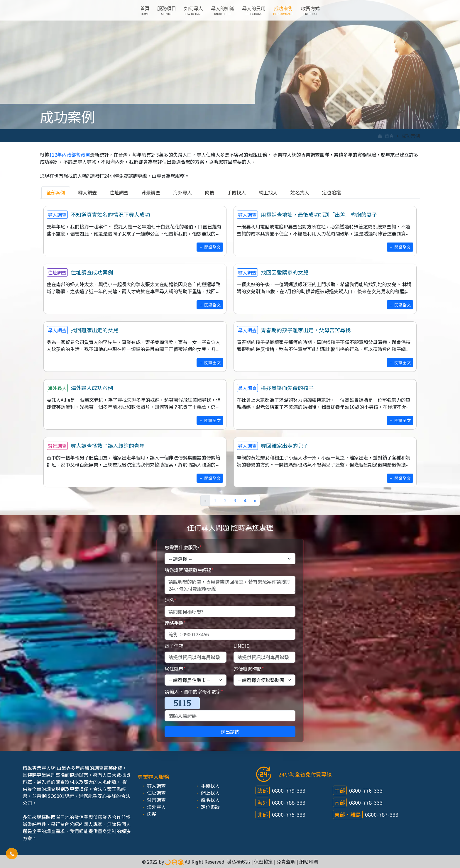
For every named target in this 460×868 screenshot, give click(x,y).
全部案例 (56, 192)
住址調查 (119, 192)
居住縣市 (175, 669)
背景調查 (151, 192)
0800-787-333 (382, 814)
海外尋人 (182, 192)
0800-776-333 (366, 790)
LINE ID (242, 646)
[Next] (255, 500)
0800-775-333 (289, 814)
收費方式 (310, 10)
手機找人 (236, 192)
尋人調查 (87, 192)
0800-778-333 (366, 802)
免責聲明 (286, 862)
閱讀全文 (210, 247)
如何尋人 (193, 10)
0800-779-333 (289, 790)
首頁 (145, 10)
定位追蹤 (332, 192)
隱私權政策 (239, 862)
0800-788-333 (289, 802)
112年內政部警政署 (70, 155)
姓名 (170, 600)
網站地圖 (309, 862)
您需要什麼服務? (183, 547)
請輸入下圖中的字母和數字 (194, 691)
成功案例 (283, 10)
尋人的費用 (254, 10)
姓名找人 (300, 192)
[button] (12, 854)
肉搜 (209, 192)
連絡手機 (175, 623)
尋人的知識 (223, 10)
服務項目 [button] (167, 10)
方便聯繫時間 (249, 669)
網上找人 (268, 192)
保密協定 (263, 862)
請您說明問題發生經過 (189, 570)
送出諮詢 (230, 732)
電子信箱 (174, 646)
